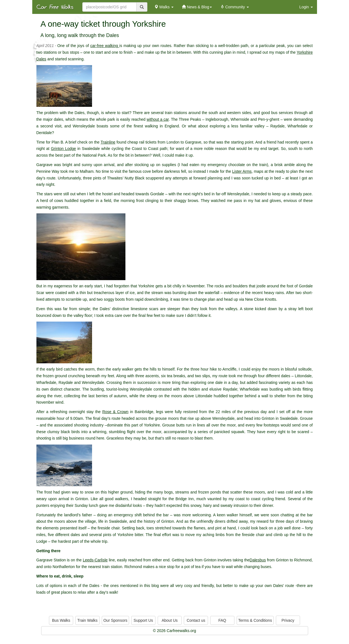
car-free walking (105, 46)
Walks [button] (164, 7)
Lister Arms (242, 171)
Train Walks (87, 620)
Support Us (143, 620)
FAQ (222, 620)
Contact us (196, 620)
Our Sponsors (115, 620)
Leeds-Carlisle (95, 560)
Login (306, 7)
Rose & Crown (115, 412)
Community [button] (235, 7)
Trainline (108, 142)
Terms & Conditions (255, 620)
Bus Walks (61, 620)
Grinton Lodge (63, 149)
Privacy (288, 620)
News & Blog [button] (197, 7)
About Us (170, 620)
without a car (158, 119)
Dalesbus (258, 560)
